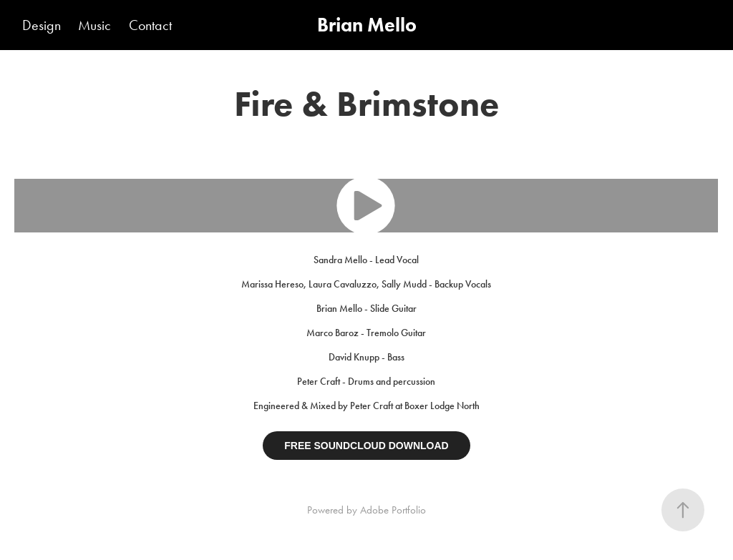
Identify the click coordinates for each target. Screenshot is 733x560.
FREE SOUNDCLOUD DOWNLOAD (366, 446)
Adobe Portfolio (393, 510)
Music (94, 25)
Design (42, 25)
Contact (150, 25)
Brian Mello (367, 25)
